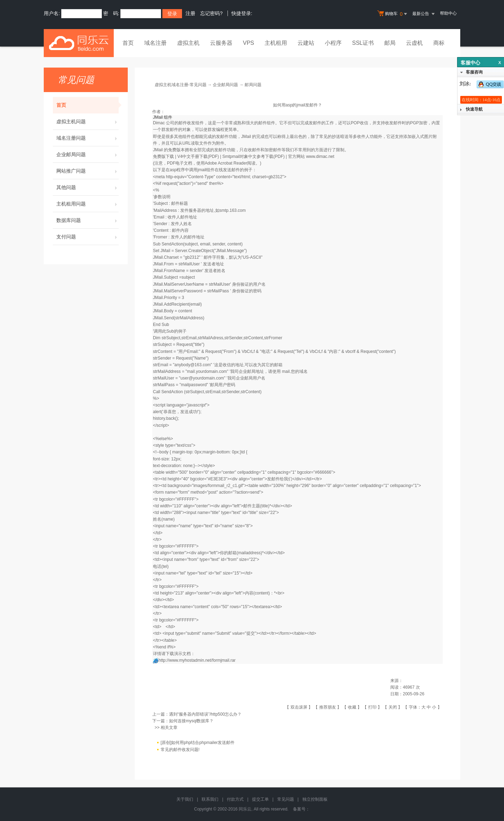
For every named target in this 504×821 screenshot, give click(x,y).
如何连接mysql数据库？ (191, 721)
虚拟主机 (188, 43)
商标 (439, 43)
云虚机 (414, 43)
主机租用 (276, 43)
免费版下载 (163, 156)
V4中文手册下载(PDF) (198, 156)
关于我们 (185, 799)
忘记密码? (211, 13)
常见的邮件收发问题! (180, 750)
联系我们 (210, 799)
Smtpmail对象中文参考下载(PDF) (253, 156)
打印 (372, 707)
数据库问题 (87, 220)
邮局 (390, 43)
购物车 (393, 14)
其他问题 (87, 187)
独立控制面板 (315, 799)
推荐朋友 (328, 707)
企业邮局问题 (87, 154)
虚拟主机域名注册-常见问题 (181, 85)
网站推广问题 (87, 171)
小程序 (333, 43)
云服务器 (221, 43)
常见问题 (286, 799)
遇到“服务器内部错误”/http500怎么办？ (205, 714)
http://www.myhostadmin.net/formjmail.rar (197, 660)
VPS (248, 43)
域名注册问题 (87, 138)
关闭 (393, 707)
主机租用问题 (87, 204)
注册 (190, 13)
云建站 (306, 43)
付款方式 (235, 799)
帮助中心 (448, 13)
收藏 (352, 707)
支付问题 (87, 237)
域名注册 (155, 43)
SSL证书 (363, 43)
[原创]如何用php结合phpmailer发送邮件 (198, 743)
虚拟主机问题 (87, 121)
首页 (128, 43)
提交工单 (260, 799)
